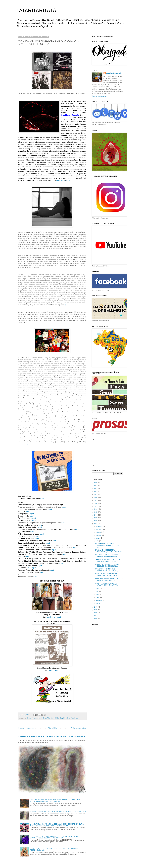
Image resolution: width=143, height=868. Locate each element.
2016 (96, 509)
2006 (96, 619)
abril (97, 595)
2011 (96, 524)
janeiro (98, 603)
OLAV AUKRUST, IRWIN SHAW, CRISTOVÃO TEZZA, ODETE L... (107, 575)
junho (98, 589)
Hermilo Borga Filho (44, 718)
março (98, 597)
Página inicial (53, 728)
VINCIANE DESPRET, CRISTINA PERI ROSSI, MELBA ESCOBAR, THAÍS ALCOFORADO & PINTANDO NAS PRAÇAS (55, 801)
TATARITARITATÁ (36, 11)
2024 (96, 486)
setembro (99, 535)
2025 (96, 483)
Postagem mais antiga (78, 728)
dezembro (99, 526)
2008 (96, 613)
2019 (96, 500)
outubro (98, 532)
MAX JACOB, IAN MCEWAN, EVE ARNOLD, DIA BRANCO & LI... (107, 556)
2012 (96, 521)
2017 (96, 506)
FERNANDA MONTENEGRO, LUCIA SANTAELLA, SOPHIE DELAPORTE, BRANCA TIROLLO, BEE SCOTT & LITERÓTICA (55, 837)
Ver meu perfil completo (100, 96)
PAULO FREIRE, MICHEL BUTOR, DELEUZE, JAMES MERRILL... (107, 565)
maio (97, 592)
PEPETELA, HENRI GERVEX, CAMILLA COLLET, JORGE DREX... (109, 579)
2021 (96, 494)
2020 (96, 497)
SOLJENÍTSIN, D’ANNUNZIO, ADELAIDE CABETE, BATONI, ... (107, 570)
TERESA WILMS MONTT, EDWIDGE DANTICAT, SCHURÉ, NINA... (108, 560)
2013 (96, 518)
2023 (96, 489)
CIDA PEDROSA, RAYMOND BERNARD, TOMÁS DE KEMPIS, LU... (107, 545)
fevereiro (99, 600)
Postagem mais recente (26, 728)
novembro (99, 529)
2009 (96, 610)
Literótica (67, 718)
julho (97, 541)
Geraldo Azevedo (32, 718)
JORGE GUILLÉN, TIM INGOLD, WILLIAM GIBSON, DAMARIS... (107, 584)
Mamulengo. (74, 718)
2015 (96, 512)
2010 (96, 607)
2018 (96, 503)
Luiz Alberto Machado (114, 73)
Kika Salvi (54, 718)
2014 (96, 515)
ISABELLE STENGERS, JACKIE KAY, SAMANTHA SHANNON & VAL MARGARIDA (52, 737)
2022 (96, 492)
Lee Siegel (60, 718)
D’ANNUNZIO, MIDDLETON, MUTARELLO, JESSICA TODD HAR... (109, 551)
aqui (58, 180)
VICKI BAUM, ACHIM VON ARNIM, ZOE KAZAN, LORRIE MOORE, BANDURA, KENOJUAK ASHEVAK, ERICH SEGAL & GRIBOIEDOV (57, 825)
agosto (98, 538)
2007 (96, 616)
